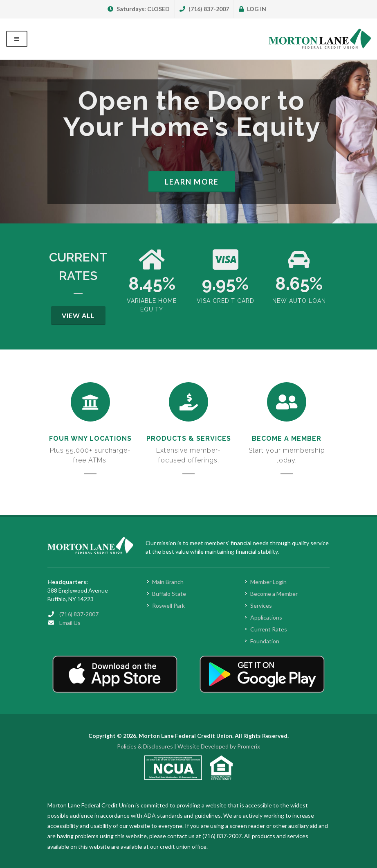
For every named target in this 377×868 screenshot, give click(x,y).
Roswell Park (168, 605)
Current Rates (269, 629)
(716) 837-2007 (204, 9)
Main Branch (168, 582)
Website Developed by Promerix (219, 746)
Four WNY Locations (90, 439)
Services (261, 605)
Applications (266, 617)
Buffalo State (169, 594)
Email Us (70, 623)
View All (78, 315)
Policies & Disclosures (145, 746)
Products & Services (189, 439)
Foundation (265, 641)
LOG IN (252, 9)
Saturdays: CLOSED (139, 9)
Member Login (268, 582)
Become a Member (287, 439)
